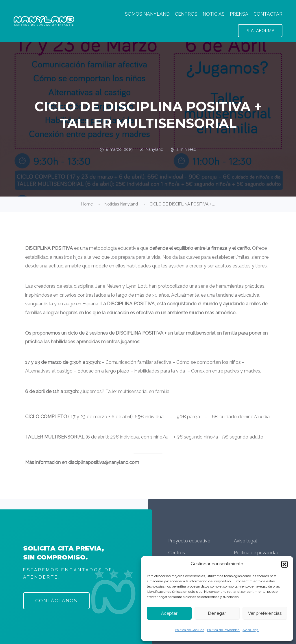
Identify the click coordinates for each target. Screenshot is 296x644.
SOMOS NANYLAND (147, 14)
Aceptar (169, 613)
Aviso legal (251, 630)
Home (87, 204)
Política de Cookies (189, 630)
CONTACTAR (268, 14)
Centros (177, 553)
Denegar (217, 613)
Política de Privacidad (223, 630)
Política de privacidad (257, 553)
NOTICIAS (214, 14)
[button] (284, 564)
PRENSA (239, 14)
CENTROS (186, 14)
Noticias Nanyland (121, 204)
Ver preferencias (265, 613)
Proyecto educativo (189, 541)
